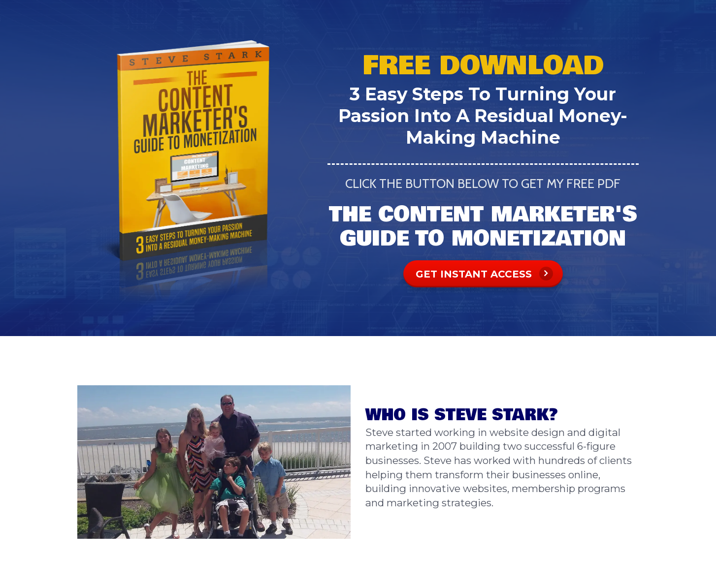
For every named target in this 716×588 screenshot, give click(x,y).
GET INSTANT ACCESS (484, 274)
